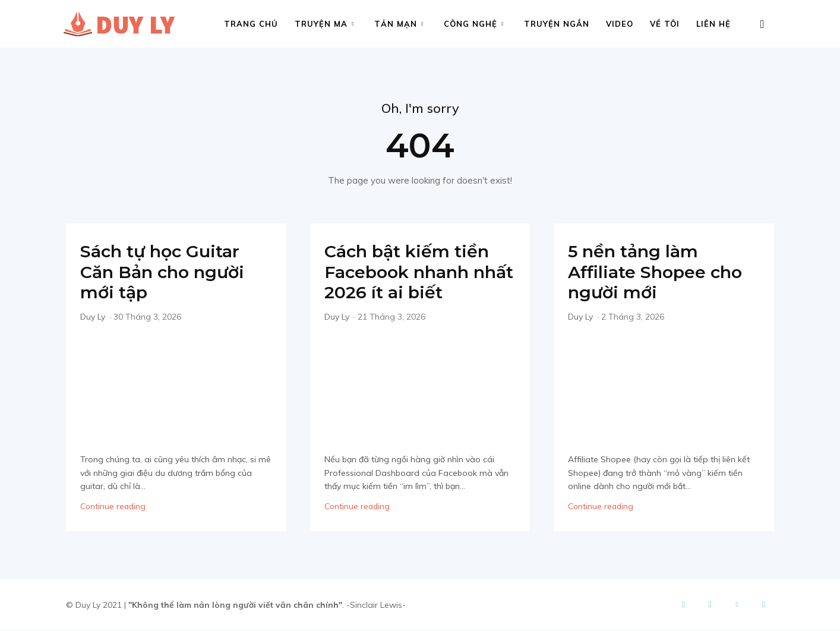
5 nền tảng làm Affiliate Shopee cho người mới (659, 273)
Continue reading (113, 507)
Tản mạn (399, 24)
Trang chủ (251, 24)
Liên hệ (713, 24)
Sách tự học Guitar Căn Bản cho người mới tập (166, 273)
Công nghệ (474, 24)
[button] (762, 25)
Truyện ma (324, 24)
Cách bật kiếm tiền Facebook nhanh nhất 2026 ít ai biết (410, 273)
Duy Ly (93, 317)
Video (620, 24)
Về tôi (665, 24)
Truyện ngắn (557, 24)
